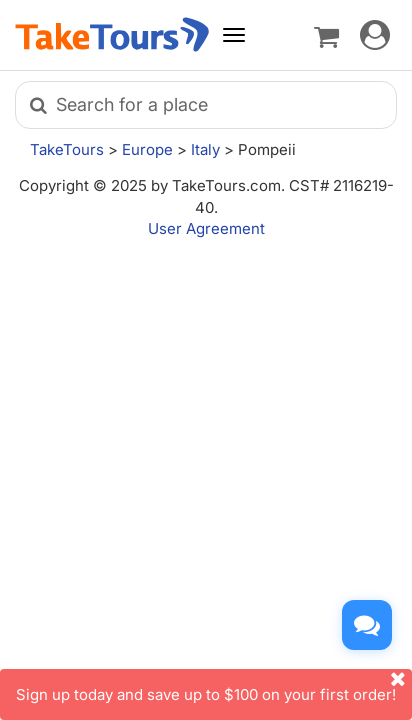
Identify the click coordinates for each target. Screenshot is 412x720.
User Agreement (206, 228)
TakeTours (67, 149)
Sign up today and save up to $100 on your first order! (214, 686)
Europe (147, 149)
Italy (205, 149)
